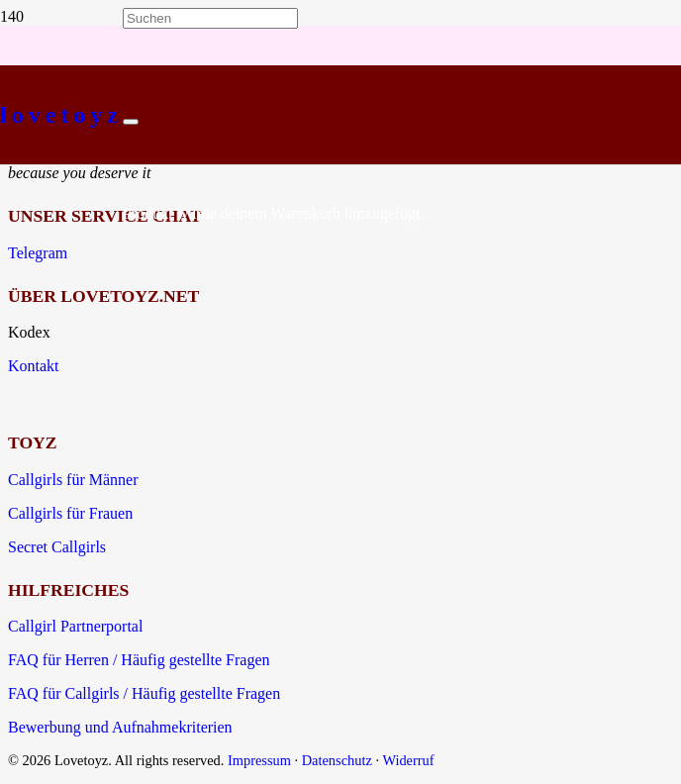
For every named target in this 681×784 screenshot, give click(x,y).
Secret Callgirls (57, 547)
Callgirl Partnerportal (75, 626)
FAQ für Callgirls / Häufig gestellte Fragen (144, 693)
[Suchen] (210, 18)
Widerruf (408, 760)
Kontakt (34, 366)
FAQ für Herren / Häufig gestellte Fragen (139, 660)
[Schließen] (131, 122)
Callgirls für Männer (73, 480)
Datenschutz (337, 760)
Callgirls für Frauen (70, 513)
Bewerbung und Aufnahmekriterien (120, 727)
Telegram (38, 253)
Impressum (259, 760)
